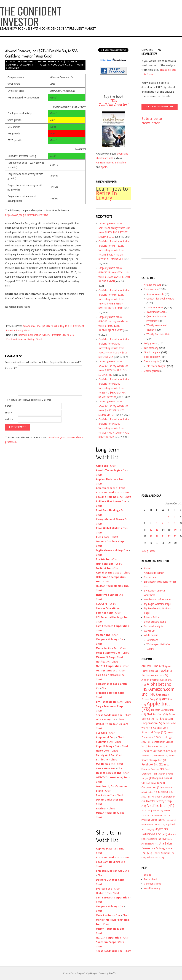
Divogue (94, 973)
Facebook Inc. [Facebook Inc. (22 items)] (152, 765)
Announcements (155, 294)
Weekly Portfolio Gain (158, 334)
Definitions (152, 640)
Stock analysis (25, 65)
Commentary (151, 289)
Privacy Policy (151, 617)
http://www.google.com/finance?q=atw (26, 215)
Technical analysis (153, 626)
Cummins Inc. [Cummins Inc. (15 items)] (159, 746)
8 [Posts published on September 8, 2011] (168, 523)
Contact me (150, 577)
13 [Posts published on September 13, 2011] (157, 530)
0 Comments (13, 68)
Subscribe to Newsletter (152, 121)
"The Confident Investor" (113, 102)
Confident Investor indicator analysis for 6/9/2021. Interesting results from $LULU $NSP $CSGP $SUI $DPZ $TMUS (114, 348)
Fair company (151, 348)
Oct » (153, 551)
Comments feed (152, 884)
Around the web (153, 285)
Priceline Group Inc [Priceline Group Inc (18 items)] (153, 820)
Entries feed (150, 879)
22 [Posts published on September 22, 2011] (169, 536)
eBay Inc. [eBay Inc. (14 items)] (147, 756)
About (147, 568)
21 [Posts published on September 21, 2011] (163, 536)
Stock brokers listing (155, 622)
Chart (113, 466)
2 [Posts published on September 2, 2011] (175, 517)
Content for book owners (160, 299)
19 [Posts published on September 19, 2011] (151, 536)
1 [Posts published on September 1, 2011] (168, 517)
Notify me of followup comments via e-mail (30, 400)
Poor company (152, 357)
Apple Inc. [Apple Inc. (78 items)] (156, 706)
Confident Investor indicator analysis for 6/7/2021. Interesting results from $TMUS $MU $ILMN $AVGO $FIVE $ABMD (114, 428)
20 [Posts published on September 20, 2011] (157, 536)
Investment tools (156, 312)
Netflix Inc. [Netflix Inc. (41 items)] (160, 806)
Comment (11, 368)
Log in (147, 875)
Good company (152, 352)
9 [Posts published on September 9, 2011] (175, 523)
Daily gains (150, 343)
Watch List (150, 631)
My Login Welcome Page (157, 604)
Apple (104, 167)
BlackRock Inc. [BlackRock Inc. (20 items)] (157, 714)
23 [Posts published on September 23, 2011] (175, 536)
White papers (151, 635)
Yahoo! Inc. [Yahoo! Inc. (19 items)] (155, 857)
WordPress (114, 973)
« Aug (145, 551)
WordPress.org (152, 888)
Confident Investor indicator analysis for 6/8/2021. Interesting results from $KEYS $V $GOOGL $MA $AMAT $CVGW (114, 388)
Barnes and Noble (116, 163)
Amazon (100, 163)
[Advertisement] (156, 195)
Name (9, 406)
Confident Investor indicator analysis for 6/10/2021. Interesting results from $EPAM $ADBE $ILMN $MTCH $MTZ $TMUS (114, 299)
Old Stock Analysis (156, 366)
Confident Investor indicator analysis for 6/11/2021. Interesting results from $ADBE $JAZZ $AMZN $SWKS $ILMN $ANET (114, 250)
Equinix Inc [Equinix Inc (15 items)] (161, 756)
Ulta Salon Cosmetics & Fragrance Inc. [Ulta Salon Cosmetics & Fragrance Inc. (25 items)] (157, 848)
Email (9, 413)
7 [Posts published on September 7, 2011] (162, 523)
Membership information (157, 600)
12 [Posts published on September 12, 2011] (151, 530)
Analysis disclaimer (154, 573)
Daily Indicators (155, 307)
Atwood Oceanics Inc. (60, 65)
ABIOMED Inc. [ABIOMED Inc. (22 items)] (153, 666)
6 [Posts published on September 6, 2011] (156, 523)
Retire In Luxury (106, 196)
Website (9, 419)
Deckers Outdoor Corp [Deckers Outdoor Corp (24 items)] (159, 751)
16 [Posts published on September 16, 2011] (175, 530)
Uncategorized (152, 371)
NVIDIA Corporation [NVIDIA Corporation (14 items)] (152, 811)
